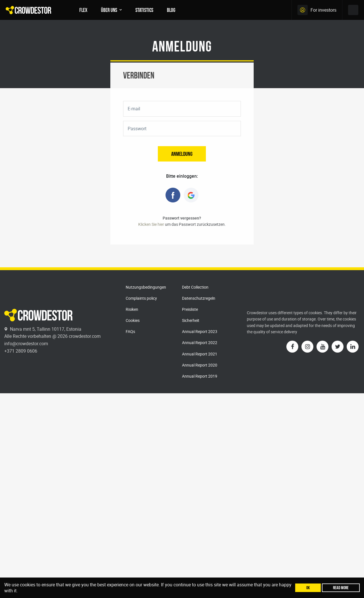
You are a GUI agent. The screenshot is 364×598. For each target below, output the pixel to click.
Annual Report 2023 (200, 331)
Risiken (132, 309)
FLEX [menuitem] (83, 10)
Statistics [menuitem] (144, 10)
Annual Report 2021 (200, 354)
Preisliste (190, 309)
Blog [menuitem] (171, 10)
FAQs (130, 331)
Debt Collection (195, 287)
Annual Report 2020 (200, 365)
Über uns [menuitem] (109, 10)
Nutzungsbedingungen (146, 287)
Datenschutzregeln (199, 298)
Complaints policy (141, 298)
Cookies (133, 320)
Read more (341, 588)
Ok (308, 588)
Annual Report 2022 (200, 343)
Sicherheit (191, 320)
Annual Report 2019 (200, 376)
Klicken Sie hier (151, 224)
